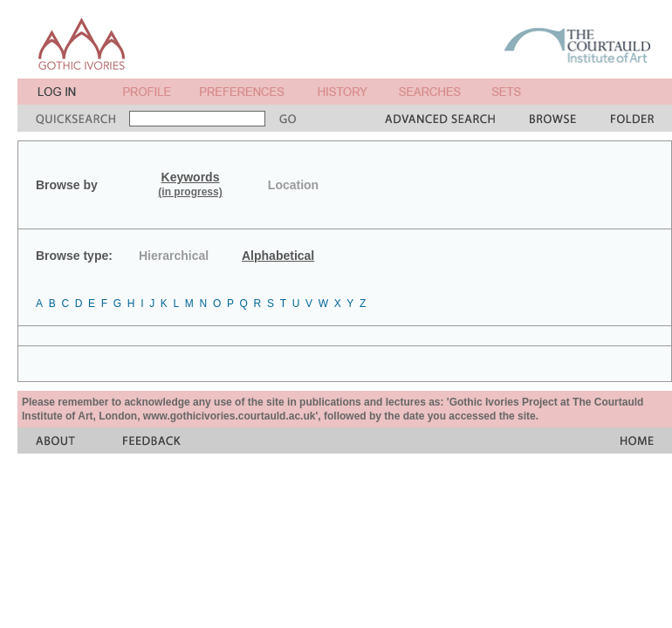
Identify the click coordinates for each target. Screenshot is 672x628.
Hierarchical (174, 256)
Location (293, 185)
